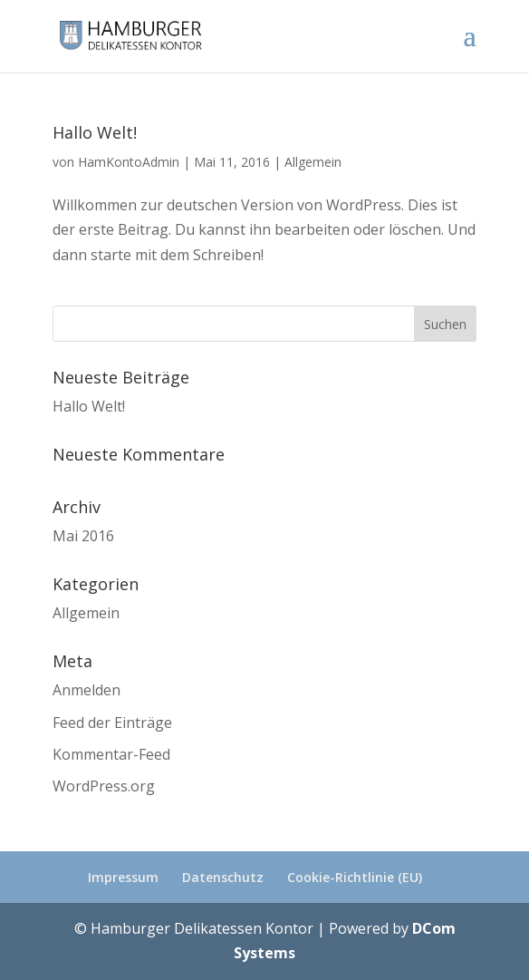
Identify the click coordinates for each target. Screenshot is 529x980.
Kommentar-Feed (111, 754)
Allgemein (313, 162)
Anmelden (87, 690)
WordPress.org (104, 786)
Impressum (123, 877)
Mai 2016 (83, 536)
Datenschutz (223, 877)
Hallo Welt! (95, 132)
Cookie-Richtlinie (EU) (355, 877)
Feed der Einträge (112, 723)
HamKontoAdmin (129, 162)
